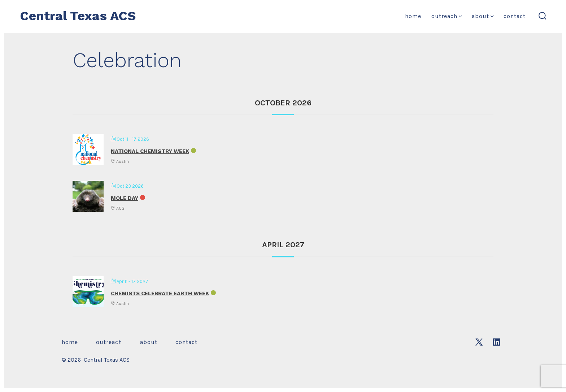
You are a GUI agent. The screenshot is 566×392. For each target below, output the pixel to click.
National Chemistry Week (150, 151)
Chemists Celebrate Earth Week (160, 293)
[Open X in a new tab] (479, 342)
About (483, 16)
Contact (515, 16)
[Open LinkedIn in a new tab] (497, 342)
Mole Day (125, 198)
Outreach (447, 16)
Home (413, 16)
